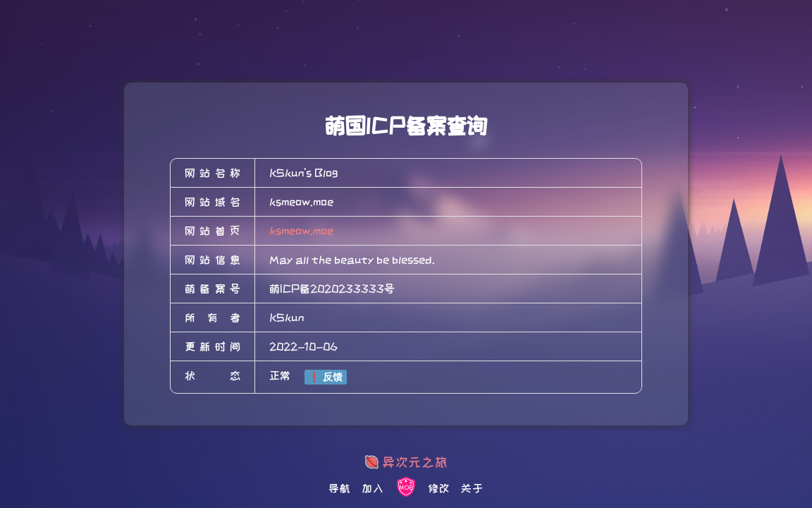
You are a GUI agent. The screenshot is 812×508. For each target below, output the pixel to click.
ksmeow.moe (301, 231)
